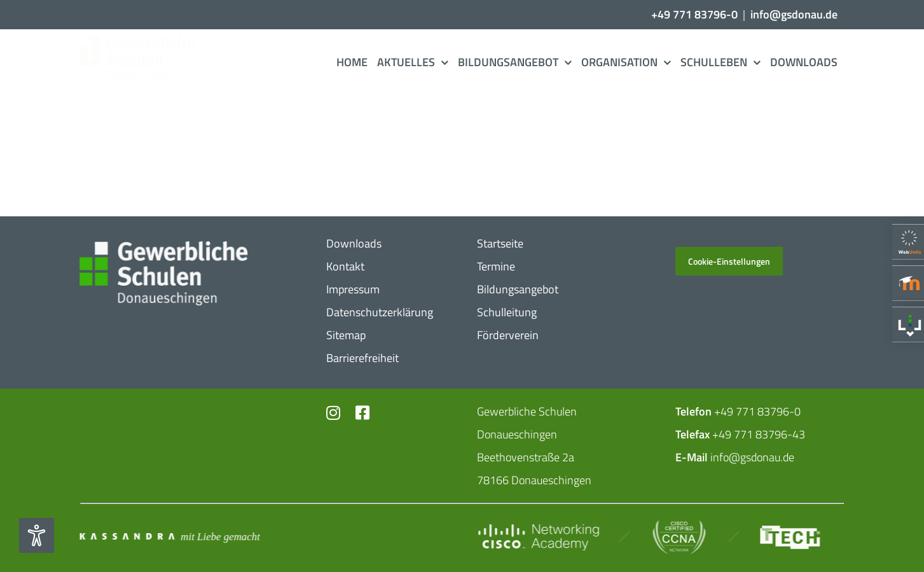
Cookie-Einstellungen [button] (729, 261)
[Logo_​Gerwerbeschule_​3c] (148, 41)
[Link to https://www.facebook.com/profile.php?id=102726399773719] (362, 413)
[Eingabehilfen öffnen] (37, 535)
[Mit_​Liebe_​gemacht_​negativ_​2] (170, 536)
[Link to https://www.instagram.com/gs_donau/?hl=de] (333, 413)
